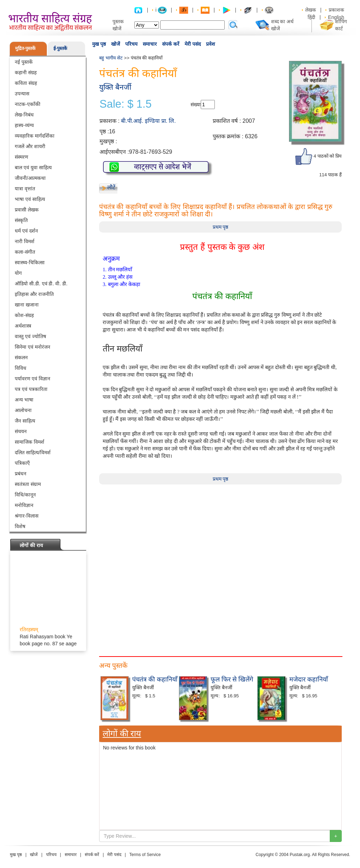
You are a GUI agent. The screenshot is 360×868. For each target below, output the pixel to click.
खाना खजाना (27, 305)
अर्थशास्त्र (23, 326)
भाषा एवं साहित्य (30, 199)
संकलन (21, 357)
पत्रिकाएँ (22, 463)
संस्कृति (21, 220)
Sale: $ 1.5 (126, 104)
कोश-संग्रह (24, 315)
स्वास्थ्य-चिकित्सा (30, 262)
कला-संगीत (25, 252)
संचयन (21, 431)
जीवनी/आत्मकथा (30, 178)
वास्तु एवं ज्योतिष (30, 336)
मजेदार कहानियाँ (309, 679)
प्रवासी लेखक (27, 210)
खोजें (115, 44)
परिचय (131, 44)
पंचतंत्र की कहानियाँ (155, 679)
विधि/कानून (25, 495)
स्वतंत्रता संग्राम (28, 484)
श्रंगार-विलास (27, 516)
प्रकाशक (336, 10)
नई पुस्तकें (24, 62)
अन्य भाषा (24, 400)
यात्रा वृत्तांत (25, 189)
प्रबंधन (21, 474)
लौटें (111, 187)
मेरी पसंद (193, 44)
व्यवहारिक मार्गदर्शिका (35, 136)
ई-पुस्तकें (60, 48)
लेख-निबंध (24, 115)
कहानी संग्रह (26, 72)
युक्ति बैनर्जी (115, 87)
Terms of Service (145, 855)
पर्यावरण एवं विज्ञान (33, 379)
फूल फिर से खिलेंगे (232, 679)
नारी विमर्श (25, 241)
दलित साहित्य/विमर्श (33, 452)
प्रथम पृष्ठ (221, 227)
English (336, 17)
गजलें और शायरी (30, 146)
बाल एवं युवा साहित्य (33, 167)
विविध (21, 368)
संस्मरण (21, 157)
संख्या (196, 104)
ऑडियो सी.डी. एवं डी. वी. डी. (41, 284)
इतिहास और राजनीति (34, 294)
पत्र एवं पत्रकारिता (31, 389)
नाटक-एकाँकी (28, 104)
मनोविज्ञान (24, 505)
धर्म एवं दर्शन (26, 231)
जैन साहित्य (25, 421)
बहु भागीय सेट (111, 58)
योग (18, 273)
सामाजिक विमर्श (30, 442)
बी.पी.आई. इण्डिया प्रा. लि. (148, 121)
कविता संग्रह (26, 83)
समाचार (150, 44)
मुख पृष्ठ (99, 44)
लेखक (311, 10)
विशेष (20, 526)
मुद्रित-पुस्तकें (25, 48)
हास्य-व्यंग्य (24, 125)
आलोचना (23, 410)
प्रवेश (211, 44)
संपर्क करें (171, 44)
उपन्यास (22, 94)
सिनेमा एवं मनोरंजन (33, 347)
